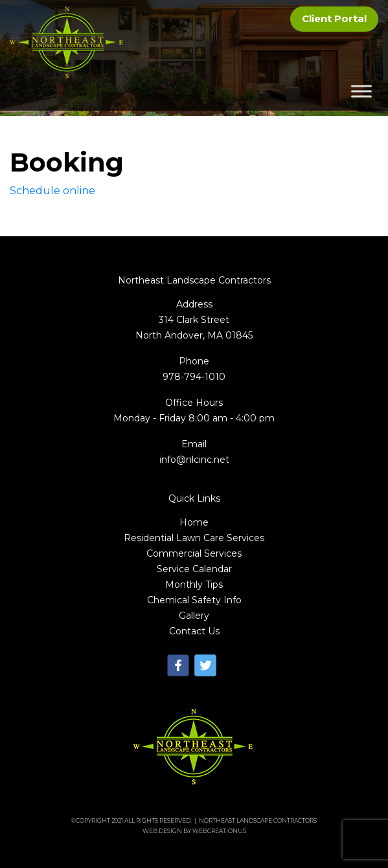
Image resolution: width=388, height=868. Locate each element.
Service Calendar (194, 569)
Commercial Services (194, 553)
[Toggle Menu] (361, 92)
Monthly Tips (194, 584)
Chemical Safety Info (194, 600)
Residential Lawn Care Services (194, 538)
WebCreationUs (219, 831)
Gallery (194, 616)
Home (194, 522)
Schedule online (52, 191)
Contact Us (194, 631)
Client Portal (334, 18)
